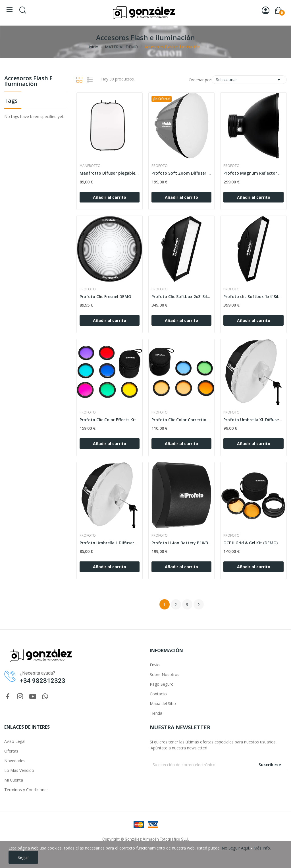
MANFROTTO (90, 166)
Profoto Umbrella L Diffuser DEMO (110, 543)
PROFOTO (160, 166)
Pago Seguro (162, 684)
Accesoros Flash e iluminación (28, 81)
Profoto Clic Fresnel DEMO (105, 296)
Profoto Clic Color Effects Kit (108, 420)
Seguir (23, 857)
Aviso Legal (15, 741)
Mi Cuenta (14, 780)
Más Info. (262, 848)
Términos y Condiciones (26, 790)
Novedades (15, 761)
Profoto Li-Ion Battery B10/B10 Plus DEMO (181, 543)
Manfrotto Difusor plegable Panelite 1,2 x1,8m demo (110, 173)
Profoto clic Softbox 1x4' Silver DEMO (253, 296)
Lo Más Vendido (19, 770)
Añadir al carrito (110, 197)
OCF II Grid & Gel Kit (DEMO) (251, 543)
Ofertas (11, 751)
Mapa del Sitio (163, 703)
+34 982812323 (43, 681)
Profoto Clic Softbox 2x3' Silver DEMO (181, 296)
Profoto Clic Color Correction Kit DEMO (181, 420)
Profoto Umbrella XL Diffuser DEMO (253, 420)
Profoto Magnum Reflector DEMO (253, 173)
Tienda (156, 713)
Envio (155, 665)
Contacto (158, 694)
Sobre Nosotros (165, 674)
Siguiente (199, 604)
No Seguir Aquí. (236, 848)
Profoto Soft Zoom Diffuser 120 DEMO (181, 173)
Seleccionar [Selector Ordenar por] (249, 80)
